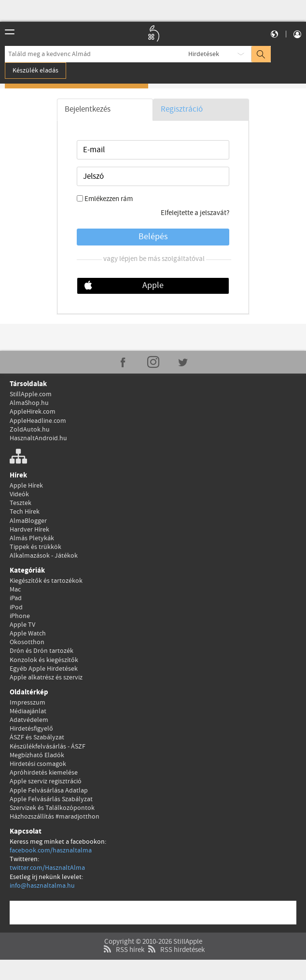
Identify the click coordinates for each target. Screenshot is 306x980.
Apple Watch (28, 634)
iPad (16, 598)
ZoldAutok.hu (30, 430)
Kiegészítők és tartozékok (46, 581)
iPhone (20, 616)
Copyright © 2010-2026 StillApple (153, 921)
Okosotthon (27, 642)
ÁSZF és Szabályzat (37, 737)
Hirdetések (204, 54)
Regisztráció (182, 109)
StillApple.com (31, 394)
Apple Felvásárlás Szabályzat (51, 799)
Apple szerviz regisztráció (46, 781)
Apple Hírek (26, 486)
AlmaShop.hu (29, 403)
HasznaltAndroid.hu (38, 438)
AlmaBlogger (28, 521)
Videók (19, 494)
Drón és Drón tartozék (42, 651)
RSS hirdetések (175, 929)
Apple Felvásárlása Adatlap (49, 791)
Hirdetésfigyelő (31, 729)
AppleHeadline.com (38, 421)
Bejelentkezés (88, 109)
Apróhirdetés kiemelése (44, 773)
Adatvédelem (29, 720)
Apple (153, 286)
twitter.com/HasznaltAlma (47, 868)
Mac (15, 590)
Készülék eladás (35, 71)
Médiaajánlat (28, 711)
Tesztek (21, 503)
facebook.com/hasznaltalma (51, 850)
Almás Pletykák (32, 538)
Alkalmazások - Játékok (44, 556)
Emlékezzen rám (109, 199)
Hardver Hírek (29, 530)
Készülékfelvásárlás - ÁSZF (48, 747)
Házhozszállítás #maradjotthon (55, 817)
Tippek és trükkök (35, 547)
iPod (16, 607)
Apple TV (22, 625)
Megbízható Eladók (37, 755)
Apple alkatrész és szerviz (46, 677)
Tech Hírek (25, 512)
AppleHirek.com (33, 412)
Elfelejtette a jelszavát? (195, 213)
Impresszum (28, 703)
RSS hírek (123, 929)
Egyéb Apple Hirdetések (44, 669)
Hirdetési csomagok (38, 764)
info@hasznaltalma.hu (42, 886)
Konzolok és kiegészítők (44, 660)
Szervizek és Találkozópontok (52, 808)
